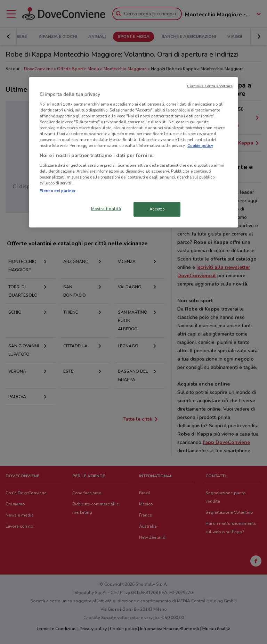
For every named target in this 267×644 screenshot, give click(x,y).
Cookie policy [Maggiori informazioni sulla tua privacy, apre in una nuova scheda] (200, 146)
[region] (133, 152)
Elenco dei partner (58, 191)
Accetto (157, 209)
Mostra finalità (106, 209)
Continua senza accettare (210, 86)
